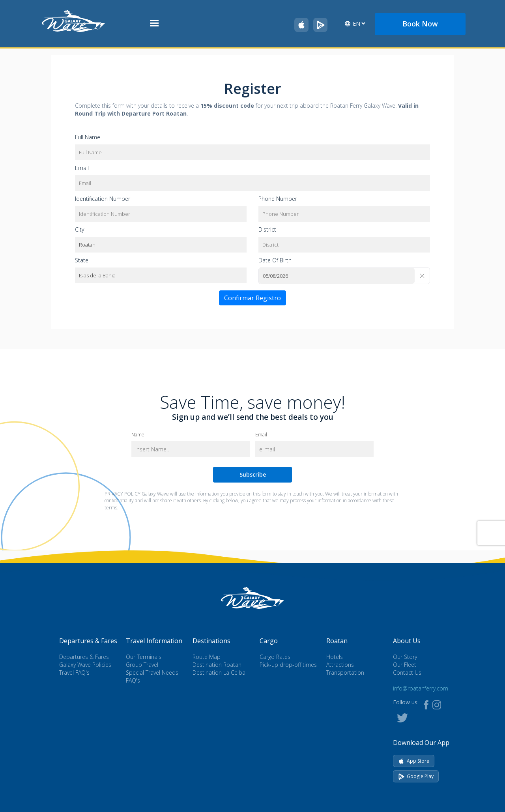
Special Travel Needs (152, 673)
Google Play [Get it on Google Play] (416, 776)
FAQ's (133, 680)
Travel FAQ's (74, 673)
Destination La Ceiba (219, 673)
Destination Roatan (217, 665)
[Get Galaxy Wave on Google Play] (320, 25)
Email (82, 168)
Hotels (335, 657)
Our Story (405, 657)
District (267, 229)
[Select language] (359, 23)
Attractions (340, 665)
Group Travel (142, 665)
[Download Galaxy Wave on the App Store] (301, 25)
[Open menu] (154, 24)
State (82, 260)
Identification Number (103, 199)
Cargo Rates (275, 657)
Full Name (88, 137)
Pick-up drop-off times (288, 665)
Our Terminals (144, 657)
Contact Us (407, 673)
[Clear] (422, 276)
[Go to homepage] (73, 20)
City (79, 229)
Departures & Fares (84, 657)
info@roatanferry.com (421, 688)
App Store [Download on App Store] (414, 761)
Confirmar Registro (252, 298)
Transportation (345, 673)
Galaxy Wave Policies (85, 665)
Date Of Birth (275, 260)
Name (138, 435)
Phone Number (278, 199)
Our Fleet (405, 665)
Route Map (207, 657)
